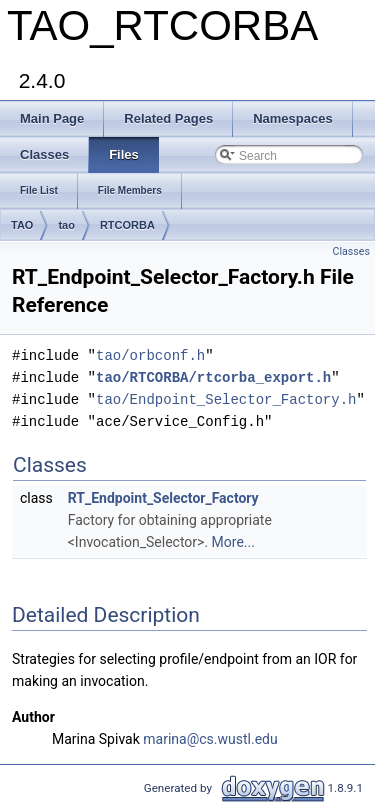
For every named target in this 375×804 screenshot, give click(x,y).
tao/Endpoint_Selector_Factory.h (226, 399)
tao (66, 225)
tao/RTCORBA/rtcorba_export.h (213, 377)
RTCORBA (127, 225)
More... (233, 542)
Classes (351, 251)
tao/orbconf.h (150, 355)
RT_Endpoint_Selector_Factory (163, 498)
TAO (22, 225)
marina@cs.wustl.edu (210, 739)
